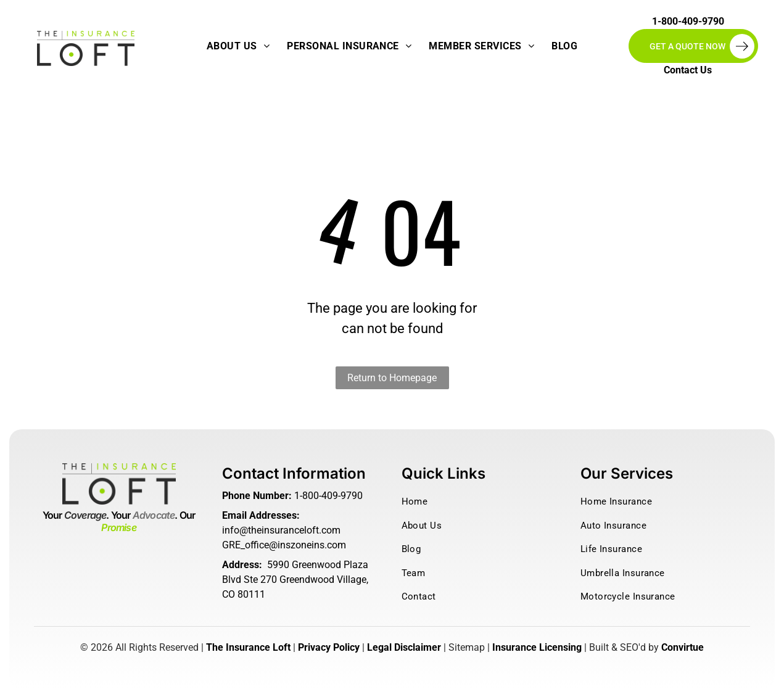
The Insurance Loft (248, 647)
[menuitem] (238, 46)
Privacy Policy (329, 647)
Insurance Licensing (537, 647)
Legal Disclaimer (404, 647)
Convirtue (683, 647)
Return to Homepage (392, 378)
